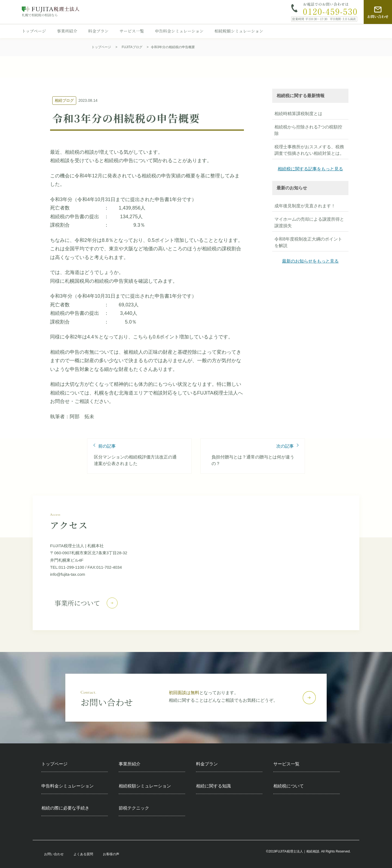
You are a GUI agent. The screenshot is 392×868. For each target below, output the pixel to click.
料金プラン (98, 31)
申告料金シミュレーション (179, 31)
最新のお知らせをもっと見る (310, 261)
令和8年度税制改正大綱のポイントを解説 (308, 242)
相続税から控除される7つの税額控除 (308, 130)
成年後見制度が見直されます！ (305, 206)
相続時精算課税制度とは (298, 114)
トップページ (34, 31)
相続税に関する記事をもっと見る (310, 169)
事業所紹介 (67, 31)
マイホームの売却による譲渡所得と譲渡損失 (309, 222)
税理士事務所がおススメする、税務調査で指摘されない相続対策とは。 (309, 150)
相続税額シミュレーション (239, 31)
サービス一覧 (132, 31)
